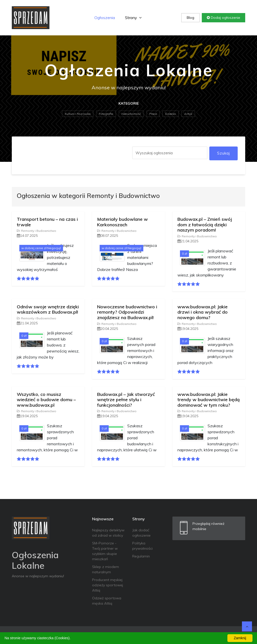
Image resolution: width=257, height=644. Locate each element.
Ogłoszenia (105, 18)
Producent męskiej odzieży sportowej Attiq (108, 585)
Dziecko (171, 114)
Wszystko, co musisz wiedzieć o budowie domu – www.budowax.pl (46, 400)
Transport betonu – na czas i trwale (47, 222)
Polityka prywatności (142, 546)
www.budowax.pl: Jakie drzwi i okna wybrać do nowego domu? (203, 312)
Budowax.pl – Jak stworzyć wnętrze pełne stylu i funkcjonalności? (126, 400)
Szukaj (223, 153)
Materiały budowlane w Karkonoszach (122, 222)
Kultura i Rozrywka (78, 114)
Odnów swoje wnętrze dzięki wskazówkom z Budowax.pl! (48, 309)
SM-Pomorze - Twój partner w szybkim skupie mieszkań (105, 551)
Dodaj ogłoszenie (223, 18)
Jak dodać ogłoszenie (141, 533)
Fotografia (106, 114)
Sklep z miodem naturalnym (106, 569)
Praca (153, 114)
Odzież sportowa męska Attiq (107, 601)
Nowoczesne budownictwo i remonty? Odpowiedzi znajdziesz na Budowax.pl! (127, 312)
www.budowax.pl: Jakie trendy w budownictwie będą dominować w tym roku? (209, 400)
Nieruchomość (131, 114)
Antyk (188, 114)
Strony (133, 18)
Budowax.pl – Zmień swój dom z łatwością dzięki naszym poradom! (205, 225)
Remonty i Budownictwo (37, 231)
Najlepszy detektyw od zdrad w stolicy (108, 533)
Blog (190, 18)
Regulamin (141, 556)
